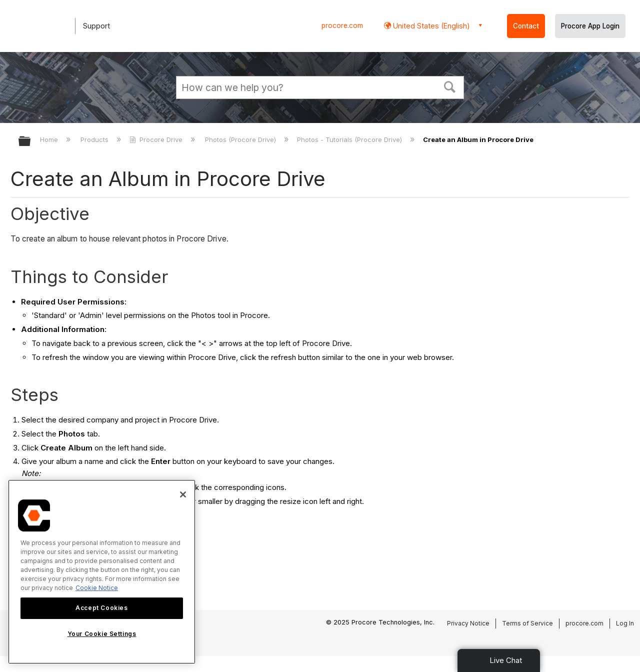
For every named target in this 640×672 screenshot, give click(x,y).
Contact (526, 26)
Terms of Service (527, 623)
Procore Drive (157, 139)
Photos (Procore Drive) (241, 139)
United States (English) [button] (430, 26)
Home (50, 139)
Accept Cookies (101, 608)
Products (95, 139)
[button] (450, 86)
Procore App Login (590, 26)
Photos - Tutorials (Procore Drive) (350, 139)
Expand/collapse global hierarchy (31, 142)
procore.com (342, 25)
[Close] (183, 494)
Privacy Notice (468, 623)
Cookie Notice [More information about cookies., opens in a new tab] (97, 588)
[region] (102, 572)
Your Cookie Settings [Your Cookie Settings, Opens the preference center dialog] (102, 634)
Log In (625, 623)
